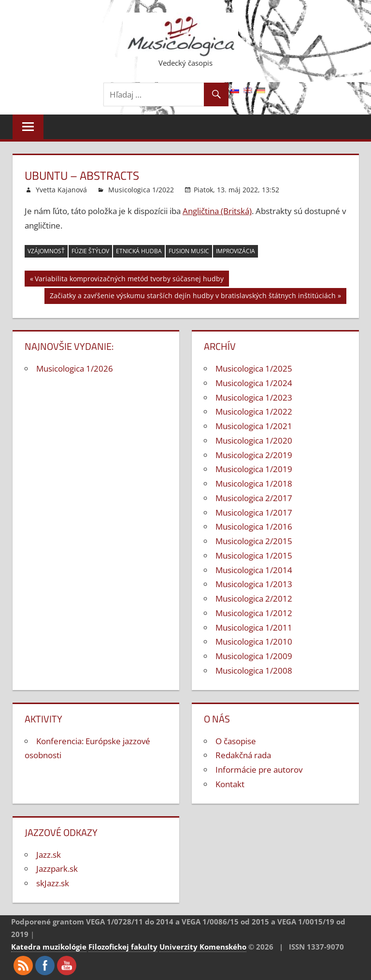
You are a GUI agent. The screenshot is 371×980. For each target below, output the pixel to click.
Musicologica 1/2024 (254, 383)
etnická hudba (139, 251)
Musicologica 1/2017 (254, 512)
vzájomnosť (46, 251)
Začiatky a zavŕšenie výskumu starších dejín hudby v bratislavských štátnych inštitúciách (193, 297)
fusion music (189, 251)
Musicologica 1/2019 (254, 469)
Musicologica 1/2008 (254, 670)
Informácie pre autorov (259, 770)
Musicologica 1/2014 (254, 570)
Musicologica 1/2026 (75, 368)
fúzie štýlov (90, 251)
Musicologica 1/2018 (254, 483)
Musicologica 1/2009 (254, 656)
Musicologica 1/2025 (254, 368)
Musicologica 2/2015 (254, 541)
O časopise (236, 741)
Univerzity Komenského (203, 947)
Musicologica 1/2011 (254, 627)
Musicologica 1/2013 (254, 584)
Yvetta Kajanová (61, 190)
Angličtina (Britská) (217, 211)
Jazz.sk (49, 855)
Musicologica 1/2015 (254, 555)
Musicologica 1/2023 (254, 397)
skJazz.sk (53, 883)
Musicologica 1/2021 (254, 426)
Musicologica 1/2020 (254, 440)
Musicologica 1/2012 (254, 613)
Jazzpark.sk (57, 869)
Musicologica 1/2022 (141, 190)
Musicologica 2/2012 (254, 598)
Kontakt (230, 784)
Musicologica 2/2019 (254, 455)
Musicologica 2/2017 (254, 498)
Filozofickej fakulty (123, 947)
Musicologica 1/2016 (254, 526)
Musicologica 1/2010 (254, 641)
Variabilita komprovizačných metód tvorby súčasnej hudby (129, 280)
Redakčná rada (243, 755)
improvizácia (235, 251)
